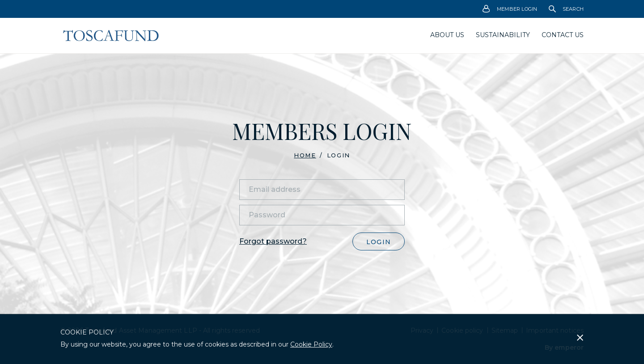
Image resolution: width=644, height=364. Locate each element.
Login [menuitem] (339, 155)
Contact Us (563, 35)
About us (447, 35)
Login (379, 242)
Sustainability (503, 35)
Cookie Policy (311, 344)
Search (566, 9)
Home (305, 155)
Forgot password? (273, 241)
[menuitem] (510, 9)
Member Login (510, 9)
